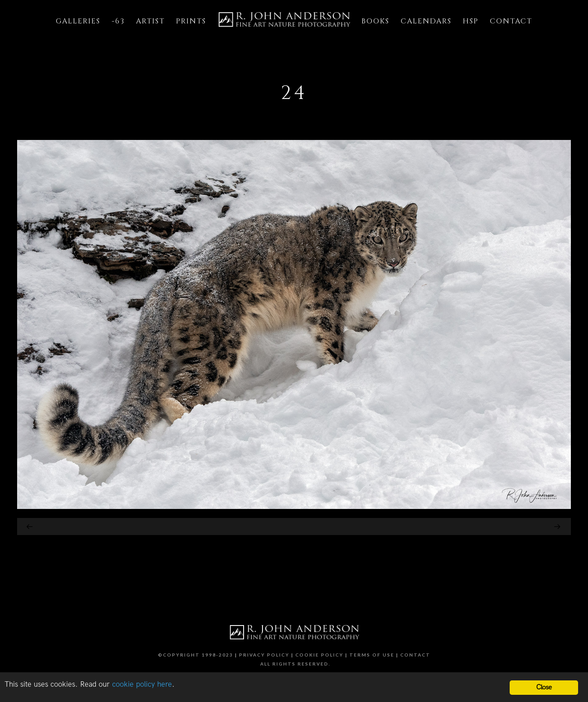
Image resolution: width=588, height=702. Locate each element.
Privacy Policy (264, 655)
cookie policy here (142, 684)
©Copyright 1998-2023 (196, 655)
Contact (415, 655)
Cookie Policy (319, 655)
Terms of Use (372, 655)
